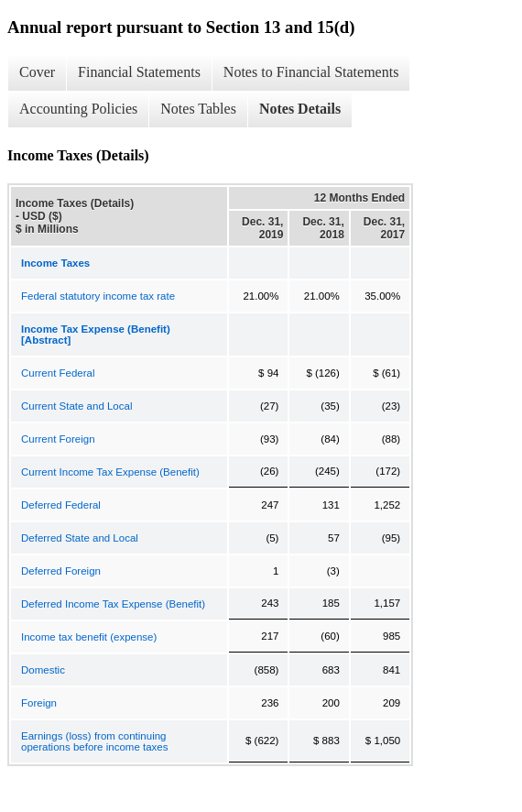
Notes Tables (198, 109)
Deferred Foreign (61, 571)
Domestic (43, 670)
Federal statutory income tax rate (98, 296)
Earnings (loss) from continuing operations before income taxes (94, 741)
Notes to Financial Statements (311, 72)
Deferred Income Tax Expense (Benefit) (113, 604)
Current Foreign (58, 439)
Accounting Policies (78, 109)
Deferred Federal (61, 505)
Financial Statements (139, 72)
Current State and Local (76, 406)
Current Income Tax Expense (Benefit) (110, 472)
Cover (37, 72)
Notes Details (300, 109)
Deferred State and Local (80, 538)
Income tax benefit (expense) (89, 637)
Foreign (39, 703)
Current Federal (58, 373)
